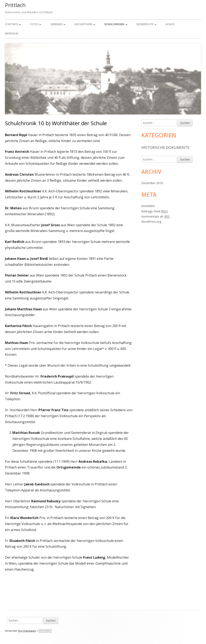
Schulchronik (114, 24)
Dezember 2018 (152, 183)
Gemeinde (56, 24)
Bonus (170, 24)
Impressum (12, 34)
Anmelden (148, 206)
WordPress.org (151, 222)
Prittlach (15, 5)
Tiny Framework (27, 631)
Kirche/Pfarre (83, 24)
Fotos (34, 24)
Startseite (11, 24)
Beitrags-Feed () (155, 211)
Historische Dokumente (165, 147)
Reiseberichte (145, 24)
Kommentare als (155, 217)
